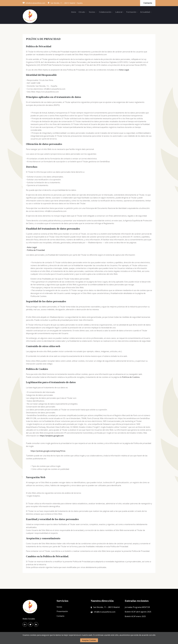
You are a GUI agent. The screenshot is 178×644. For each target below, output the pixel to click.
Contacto (148, 3)
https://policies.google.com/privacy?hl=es (48, 451)
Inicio (74, 12)
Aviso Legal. (124, 70)
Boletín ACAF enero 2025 (135, 616)
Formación (131, 12)
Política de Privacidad (36, 250)
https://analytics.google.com (52, 436)
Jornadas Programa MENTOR (137, 607)
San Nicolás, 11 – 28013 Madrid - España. (65, 3)
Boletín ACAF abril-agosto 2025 (138, 612)
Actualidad (145, 12)
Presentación (62, 611)
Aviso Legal (32, 247)
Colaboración (105, 12)
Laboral (119, 12)
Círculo (82, 12)
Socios (92, 12)
